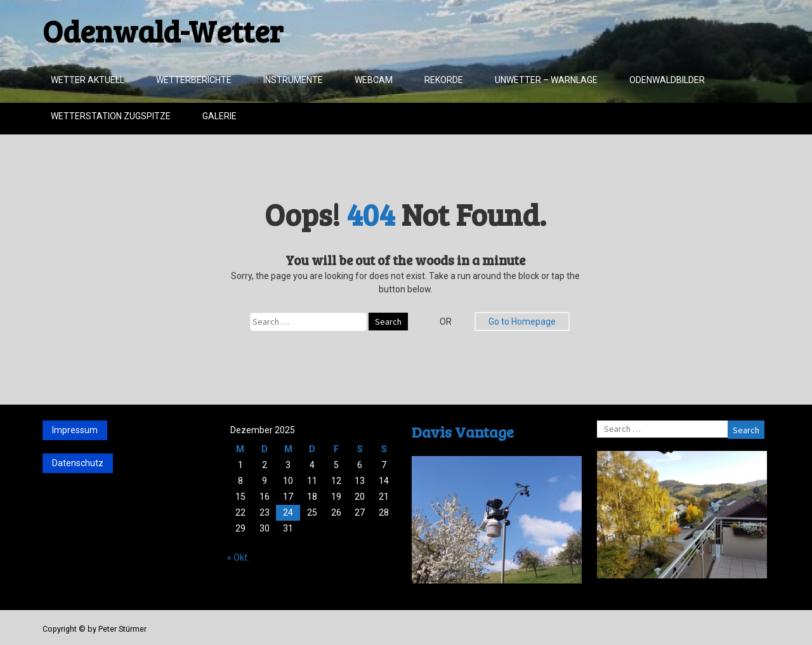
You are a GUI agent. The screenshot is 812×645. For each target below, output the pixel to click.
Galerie (219, 116)
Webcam (374, 80)
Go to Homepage (522, 322)
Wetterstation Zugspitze (111, 116)
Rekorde (444, 80)
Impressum (75, 430)
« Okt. (238, 557)
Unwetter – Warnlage (546, 80)
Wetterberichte (194, 80)
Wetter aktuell (88, 80)
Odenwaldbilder (667, 80)
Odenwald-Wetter (163, 30)
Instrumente (293, 80)
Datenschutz (78, 463)
